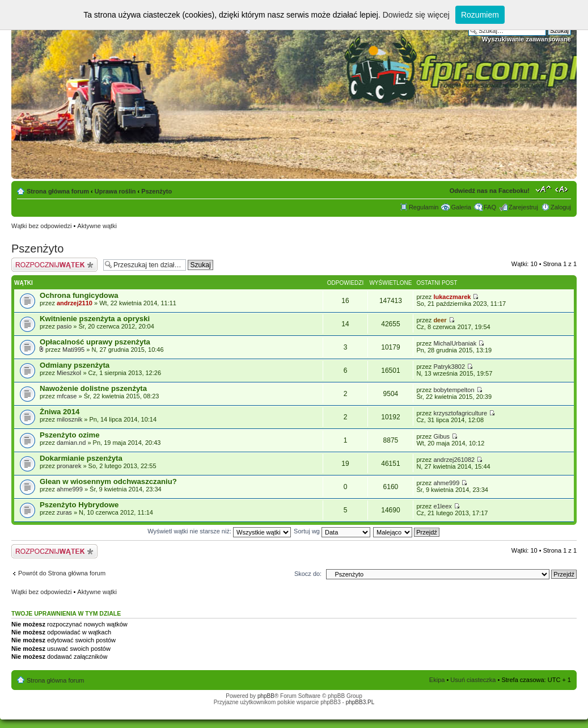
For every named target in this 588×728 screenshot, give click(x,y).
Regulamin (424, 207)
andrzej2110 (75, 303)
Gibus (441, 436)
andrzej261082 (454, 460)
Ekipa (437, 680)
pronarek (69, 466)
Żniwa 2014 (60, 412)
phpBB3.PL (360, 702)
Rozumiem (480, 15)
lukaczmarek (452, 297)
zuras (64, 512)
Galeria (461, 207)
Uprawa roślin (115, 191)
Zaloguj (561, 207)
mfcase (67, 396)
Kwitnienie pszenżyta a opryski (95, 319)
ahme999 (70, 489)
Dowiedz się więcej (416, 15)
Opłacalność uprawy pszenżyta (95, 342)
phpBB (266, 696)
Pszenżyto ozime (70, 435)
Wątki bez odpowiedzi (41, 226)
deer (440, 320)
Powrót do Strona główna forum (62, 573)
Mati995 (73, 350)
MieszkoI (69, 373)
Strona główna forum (58, 191)
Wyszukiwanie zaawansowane (526, 39)
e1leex (442, 506)
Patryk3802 (449, 367)
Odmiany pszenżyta (75, 365)
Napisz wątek (54, 265)
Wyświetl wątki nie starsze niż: (219, 531)
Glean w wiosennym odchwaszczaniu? (108, 481)
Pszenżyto (156, 191)
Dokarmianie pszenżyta (81, 458)
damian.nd (71, 443)
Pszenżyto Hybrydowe (79, 505)
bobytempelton (454, 390)
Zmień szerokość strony (563, 189)
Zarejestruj (523, 207)
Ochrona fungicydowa (79, 295)
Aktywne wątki (97, 226)
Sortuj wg (332, 531)
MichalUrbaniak (455, 343)
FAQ (490, 207)
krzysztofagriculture (460, 413)
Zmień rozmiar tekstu (543, 189)
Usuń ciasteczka (473, 680)
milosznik (69, 419)
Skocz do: (308, 574)
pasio (64, 326)
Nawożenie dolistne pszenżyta (93, 388)
